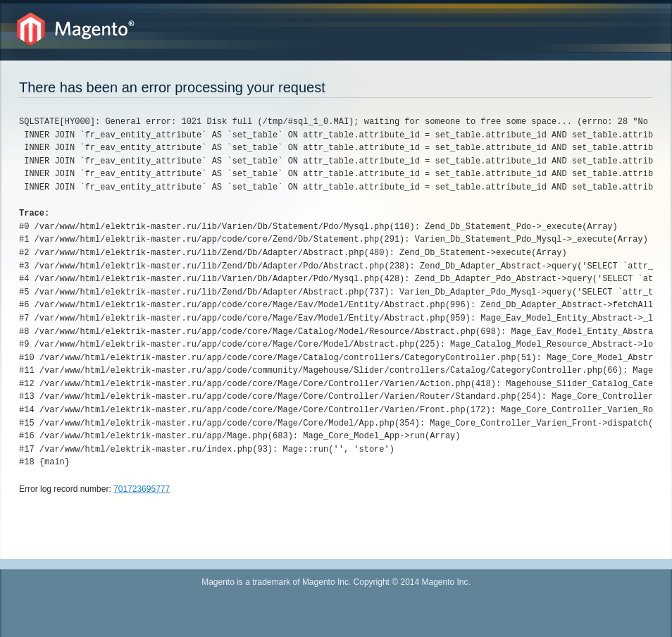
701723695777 (142, 489)
